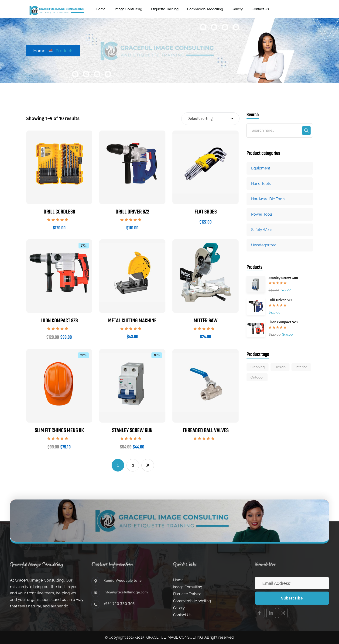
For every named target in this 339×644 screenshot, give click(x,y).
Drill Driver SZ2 (132, 212)
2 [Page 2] (133, 465)
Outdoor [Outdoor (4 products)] (257, 377)
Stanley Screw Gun (132, 431)
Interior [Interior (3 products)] (301, 367)
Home (43, 51)
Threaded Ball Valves (206, 431)
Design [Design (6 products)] (280, 367)
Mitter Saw (206, 321)
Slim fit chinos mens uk (59, 431)
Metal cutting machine (132, 321)
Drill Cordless (59, 212)
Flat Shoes (206, 212)
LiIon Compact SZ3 (59, 321)
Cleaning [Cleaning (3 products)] (258, 367)
